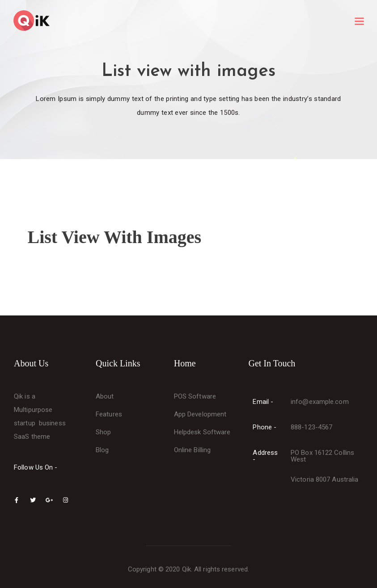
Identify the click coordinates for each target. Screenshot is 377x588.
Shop (103, 432)
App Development (200, 414)
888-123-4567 (311, 427)
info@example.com (320, 402)
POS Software (195, 396)
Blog (102, 450)
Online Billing (192, 450)
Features (109, 414)
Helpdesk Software (202, 432)
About (105, 396)
